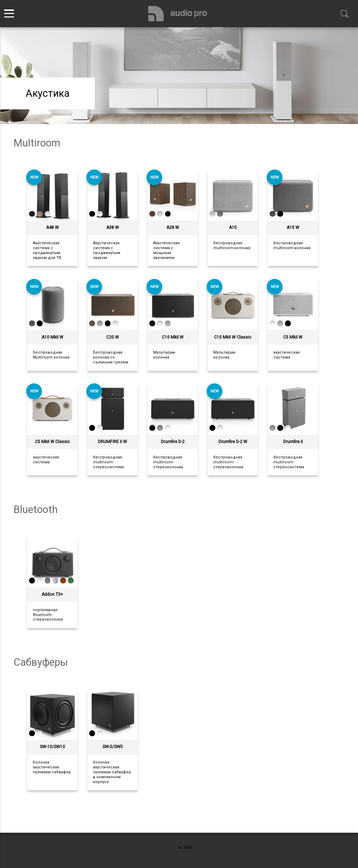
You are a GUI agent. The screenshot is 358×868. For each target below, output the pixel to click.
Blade (172, 848)
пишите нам (200, 853)
